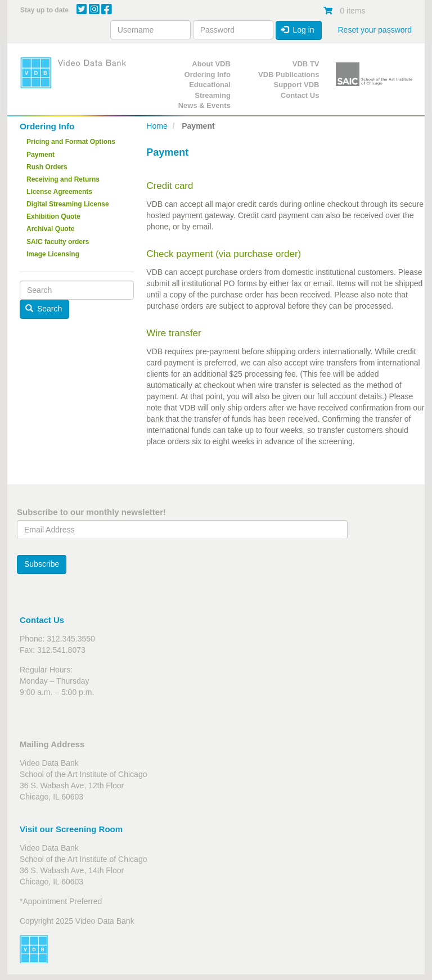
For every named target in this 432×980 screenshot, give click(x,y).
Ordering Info (208, 74)
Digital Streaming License (68, 204)
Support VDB (297, 85)
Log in (298, 30)
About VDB (211, 64)
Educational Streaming (210, 90)
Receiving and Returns (63, 179)
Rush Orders (47, 167)
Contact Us (300, 95)
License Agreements (59, 192)
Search (44, 309)
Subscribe (42, 564)
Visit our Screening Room (71, 829)
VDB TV (306, 64)
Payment (40, 155)
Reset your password (375, 30)
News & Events (204, 105)
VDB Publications (289, 74)
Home (157, 126)
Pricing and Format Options (71, 142)
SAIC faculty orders (58, 242)
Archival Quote (50, 229)
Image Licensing (53, 254)
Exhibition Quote (53, 216)
